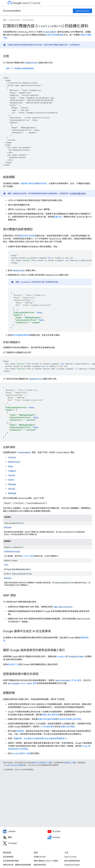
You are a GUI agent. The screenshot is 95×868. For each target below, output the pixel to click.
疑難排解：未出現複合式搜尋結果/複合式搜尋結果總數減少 (40, 739)
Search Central (26, 3)
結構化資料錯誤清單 (47, 719)
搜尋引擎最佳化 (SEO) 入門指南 (46, 861)
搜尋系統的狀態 (40, 865)
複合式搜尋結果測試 (21, 335)
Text (6, 565)
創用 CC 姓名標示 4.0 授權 (43, 763)
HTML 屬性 (68, 680)
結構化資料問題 (68, 727)
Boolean (8, 527)
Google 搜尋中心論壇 (22, 753)
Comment (12, 471)
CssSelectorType (12, 552)
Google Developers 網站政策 (15, 765)
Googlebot (61, 657)
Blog (11, 466)
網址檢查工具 (13, 664)
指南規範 (20, 731)
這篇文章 (58, 217)
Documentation (12, 11)
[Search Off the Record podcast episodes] (70, 837)
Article (12, 457)
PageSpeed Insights (72, 865)
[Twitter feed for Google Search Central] (25, 843)
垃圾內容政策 (52, 35)
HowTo (11, 480)
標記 (22, 683)
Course (12, 475)
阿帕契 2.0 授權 (70, 763)
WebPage (12, 493)
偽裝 (62, 35)
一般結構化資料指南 (28, 184)
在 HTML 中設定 (28, 556)
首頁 (5, 20)
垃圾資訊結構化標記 (78, 194)
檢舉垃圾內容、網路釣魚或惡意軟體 (17, 865)
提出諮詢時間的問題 (11, 861)
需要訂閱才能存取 (27, 236)
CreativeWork (24, 452)
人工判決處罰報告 (47, 727)
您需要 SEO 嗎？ (40, 857)
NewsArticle (32, 63)
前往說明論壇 (8, 857)
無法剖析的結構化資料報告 (69, 719)
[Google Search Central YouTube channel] (70, 831)
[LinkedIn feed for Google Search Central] (25, 831)
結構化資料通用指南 (50, 715)
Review (12, 489)
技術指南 (43, 184)
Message (12, 484)
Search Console (82, 11)
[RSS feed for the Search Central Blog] (25, 837)
